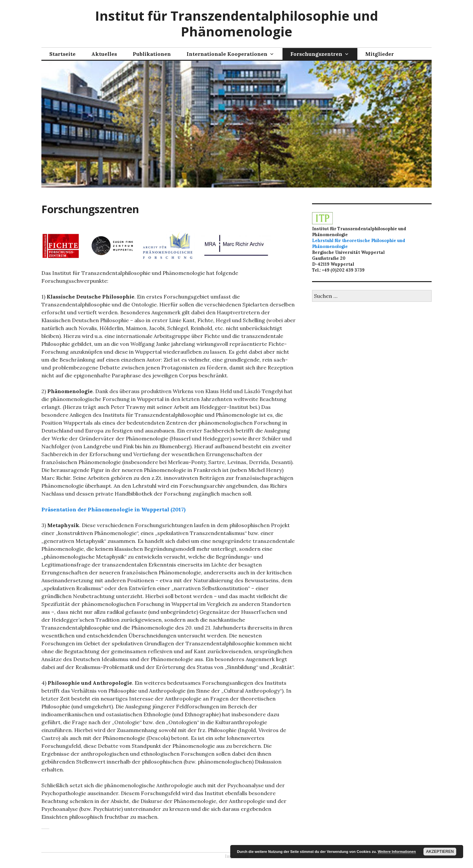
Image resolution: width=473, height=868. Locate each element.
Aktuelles (104, 54)
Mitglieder (380, 54)
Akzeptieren (440, 852)
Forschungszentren (316, 54)
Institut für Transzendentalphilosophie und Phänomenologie (236, 23)
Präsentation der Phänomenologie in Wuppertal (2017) (113, 509)
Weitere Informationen (397, 852)
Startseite (62, 54)
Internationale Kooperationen (227, 54)
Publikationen (152, 54)
